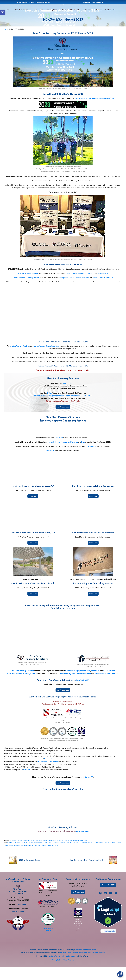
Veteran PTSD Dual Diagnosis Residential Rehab (60, 858)
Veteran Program (45, 378)
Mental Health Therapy (74, 408)
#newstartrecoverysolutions (38, 855)
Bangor (74, 286)
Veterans (27, 782)
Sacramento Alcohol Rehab (69, 853)
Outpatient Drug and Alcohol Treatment (75, 290)
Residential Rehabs (41, 408)
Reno (83, 454)
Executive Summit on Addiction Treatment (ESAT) (90, 855)
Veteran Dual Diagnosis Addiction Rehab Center (27, 858)
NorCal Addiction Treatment (50, 853)
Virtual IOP (88, 408)
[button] (3, 12)
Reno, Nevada (103, 286)
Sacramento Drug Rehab (87, 853)
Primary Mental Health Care (103, 290)
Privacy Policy (57, 972)
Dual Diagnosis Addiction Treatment (60, 855)
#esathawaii (11, 855)
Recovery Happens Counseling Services (46, 358)
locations (60, 450)
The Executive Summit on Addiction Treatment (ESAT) (95, 111)
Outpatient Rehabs (56, 408)
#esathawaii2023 (22, 855)
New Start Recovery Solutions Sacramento (25, 853)
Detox (49, 405)
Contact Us (89, 789)
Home (6, 42)
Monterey (91, 286)
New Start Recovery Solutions (19, 358)
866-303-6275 (69, 396)
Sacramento (82, 286)
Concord (68, 286)
